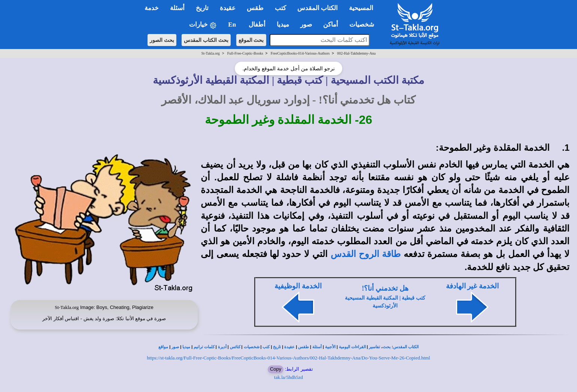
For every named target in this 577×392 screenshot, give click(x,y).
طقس (303, 347)
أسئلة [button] (177, 8)
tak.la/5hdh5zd (288, 377)
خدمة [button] (152, 8)
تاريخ (277, 347)
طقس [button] (255, 8)
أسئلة (317, 347)
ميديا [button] (283, 24)
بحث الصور (162, 40)
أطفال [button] (257, 24)
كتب (266, 347)
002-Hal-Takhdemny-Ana (356, 53)
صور (175, 347)
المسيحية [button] (361, 8)
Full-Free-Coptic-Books (245, 53)
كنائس (235, 347)
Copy (276, 369)
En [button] (233, 24)
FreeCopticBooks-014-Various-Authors (300, 53)
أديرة (222, 347)
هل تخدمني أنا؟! (385, 288)
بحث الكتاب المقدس (206, 40)
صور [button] (306, 24)
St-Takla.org (211, 53)
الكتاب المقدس (406, 347)
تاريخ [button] (202, 8)
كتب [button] (280, 8)
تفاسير (374, 347)
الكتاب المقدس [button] (318, 8)
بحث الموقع (251, 40)
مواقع (163, 347)
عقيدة (289, 347)
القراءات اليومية (352, 347)
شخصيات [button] (364, 24)
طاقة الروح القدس (366, 254)
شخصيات (252, 347)
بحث (387, 347)
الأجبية (330, 347)
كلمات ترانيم (204, 347)
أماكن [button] (331, 24)
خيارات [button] (203, 25)
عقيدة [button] (228, 8)
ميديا (186, 347)
